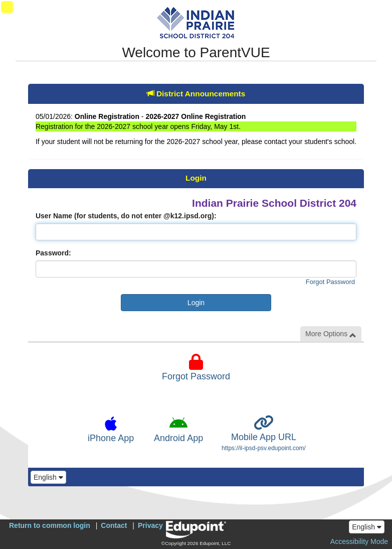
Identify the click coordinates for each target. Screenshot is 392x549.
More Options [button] (331, 334)
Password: (53, 253)
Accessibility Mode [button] (359, 541)
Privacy (150, 525)
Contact (114, 525)
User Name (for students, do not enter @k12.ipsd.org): (126, 216)
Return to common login (50, 525)
